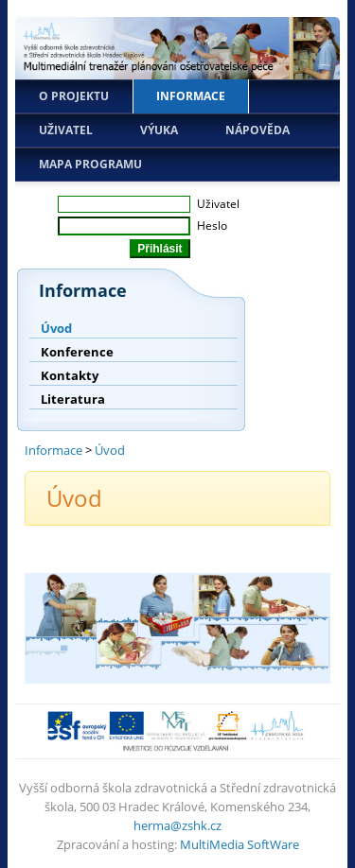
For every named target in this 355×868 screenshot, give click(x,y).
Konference (77, 352)
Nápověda (257, 130)
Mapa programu (90, 164)
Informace (191, 96)
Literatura (73, 399)
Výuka (159, 130)
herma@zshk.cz (177, 825)
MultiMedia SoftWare (240, 844)
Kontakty (70, 375)
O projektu (74, 96)
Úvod (56, 328)
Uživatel (66, 130)
